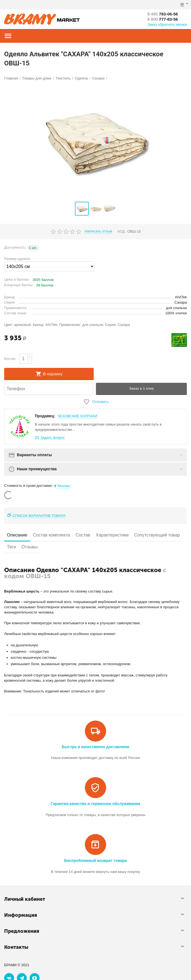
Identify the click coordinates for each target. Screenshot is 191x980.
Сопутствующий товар (157, 535)
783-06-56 (164, 14)
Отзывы (30, 547)
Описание (17, 535)
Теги (11, 547)
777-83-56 (164, 19)
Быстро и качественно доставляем (96, 747)
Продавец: (45, 416)
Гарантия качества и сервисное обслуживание (95, 804)
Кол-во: (10, 359)
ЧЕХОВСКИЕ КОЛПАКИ (77, 416)
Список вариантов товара (39, 516)
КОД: (122, 231)
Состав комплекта (52, 535)
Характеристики (112, 535)
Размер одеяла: (17, 259)
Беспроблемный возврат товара (95, 861)
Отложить (95, 402)
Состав (83, 535)
